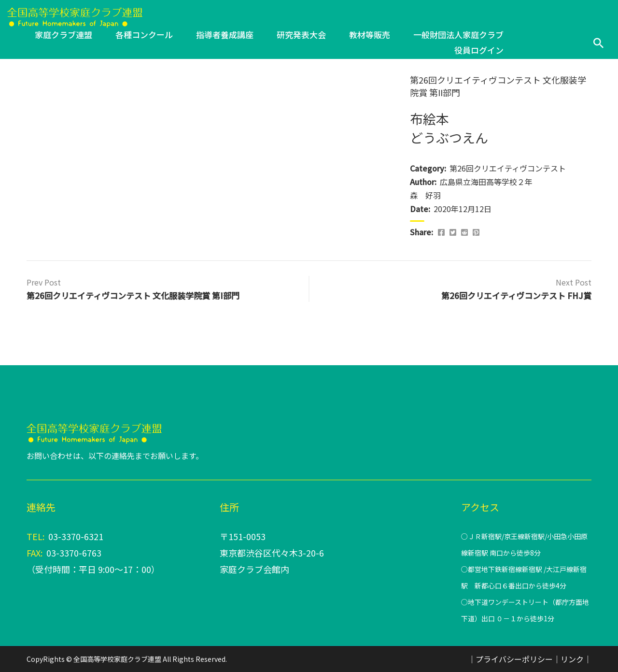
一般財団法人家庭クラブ (458, 35)
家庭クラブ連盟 (63, 35)
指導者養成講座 (225, 35)
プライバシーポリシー (514, 659)
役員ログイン (479, 50)
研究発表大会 (301, 35)
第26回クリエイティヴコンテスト (508, 168)
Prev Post (44, 282)
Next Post (574, 282)
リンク (572, 659)
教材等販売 (370, 35)
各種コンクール (144, 35)
